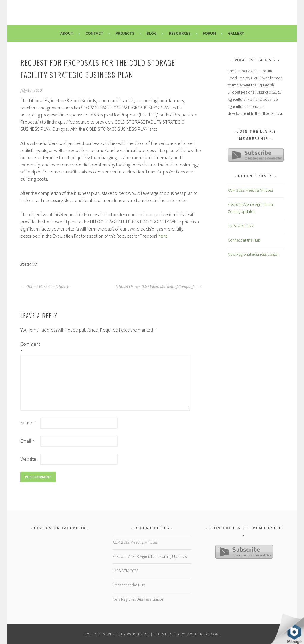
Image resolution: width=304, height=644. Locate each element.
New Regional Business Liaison (254, 254)
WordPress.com (203, 634)
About (67, 33)
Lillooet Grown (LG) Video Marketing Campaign (159, 287)
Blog (152, 33)
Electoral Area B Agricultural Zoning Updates (150, 556)
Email (27, 441)
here (163, 236)
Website (28, 459)
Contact (94, 33)
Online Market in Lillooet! (45, 287)
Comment (30, 348)
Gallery (236, 33)
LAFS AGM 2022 (241, 226)
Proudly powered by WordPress (117, 634)
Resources (180, 33)
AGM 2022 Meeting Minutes (250, 190)
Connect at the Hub (244, 240)
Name (28, 423)
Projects (125, 33)
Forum (209, 33)
